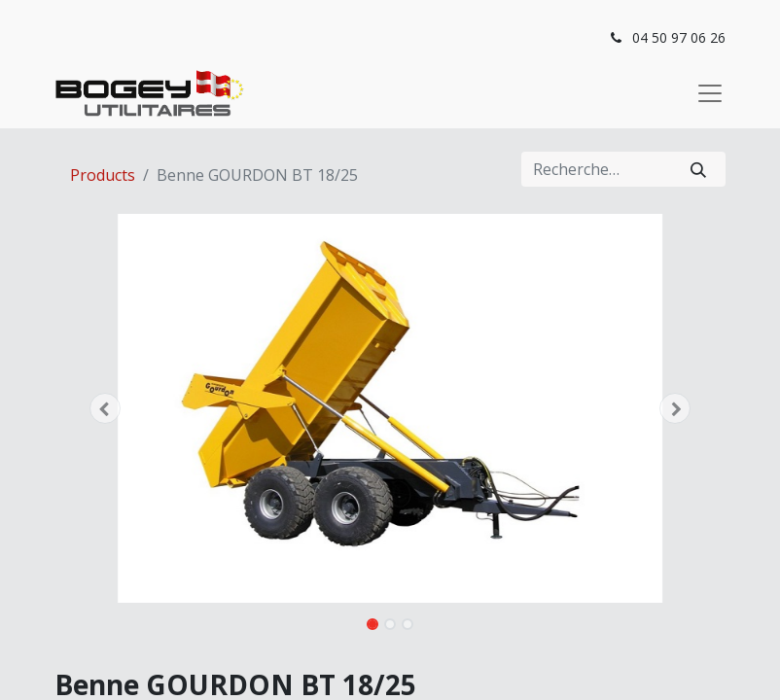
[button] (105, 408)
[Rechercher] (698, 169)
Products (103, 175)
